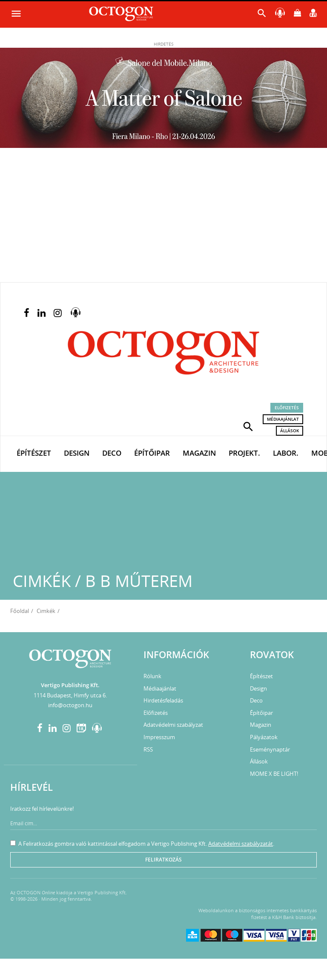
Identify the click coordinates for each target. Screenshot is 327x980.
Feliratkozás (163, 860)
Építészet (34, 453)
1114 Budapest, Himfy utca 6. (70, 695)
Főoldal (20, 611)
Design (77, 453)
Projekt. (244, 453)
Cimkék (46, 611)
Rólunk (152, 676)
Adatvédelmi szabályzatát (241, 844)
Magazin (199, 453)
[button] (248, 426)
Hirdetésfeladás (163, 700)
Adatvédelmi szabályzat (173, 725)
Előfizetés (287, 408)
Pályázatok (264, 737)
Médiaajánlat (283, 419)
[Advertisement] (163, 218)
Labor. (286, 453)
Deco (112, 453)
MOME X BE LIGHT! (274, 774)
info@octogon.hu (70, 705)
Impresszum (159, 737)
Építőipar (152, 453)
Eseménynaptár (270, 749)
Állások (290, 431)
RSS (148, 749)
